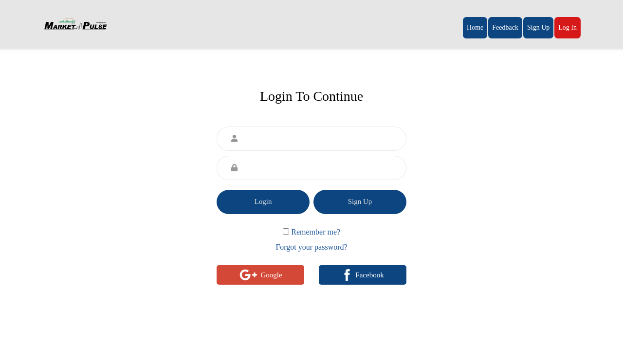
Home (475, 27)
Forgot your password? (311, 247)
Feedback (505, 27)
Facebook (362, 275)
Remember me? (316, 232)
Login (263, 201)
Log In (568, 27)
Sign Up (538, 27)
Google (260, 275)
